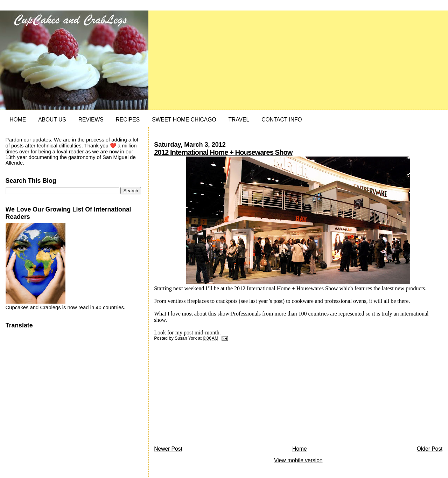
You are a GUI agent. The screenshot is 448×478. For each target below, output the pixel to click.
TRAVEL (239, 120)
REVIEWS (91, 120)
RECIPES (128, 120)
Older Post (430, 449)
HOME (18, 120)
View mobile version (298, 460)
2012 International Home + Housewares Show (223, 152)
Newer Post (168, 449)
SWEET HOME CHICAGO (184, 120)
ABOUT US (52, 120)
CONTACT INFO (282, 120)
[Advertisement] (206, 395)
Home (300, 449)
